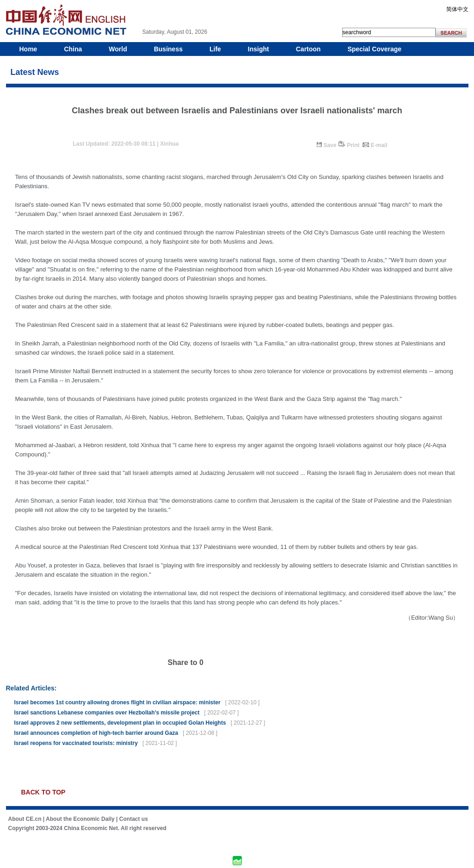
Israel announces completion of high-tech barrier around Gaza (96, 733)
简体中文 (457, 9)
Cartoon (308, 49)
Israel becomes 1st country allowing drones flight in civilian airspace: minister (117, 702)
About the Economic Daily (80, 819)
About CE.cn (25, 819)
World (118, 49)
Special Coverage (374, 49)
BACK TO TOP (43, 792)
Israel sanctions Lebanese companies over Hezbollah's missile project (107, 713)
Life (215, 49)
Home (28, 49)
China (73, 49)
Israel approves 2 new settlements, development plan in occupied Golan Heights (120, 723)
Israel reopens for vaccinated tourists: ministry (76, 743)
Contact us (134, 819)
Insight (259, 49)
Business (168, 49)
